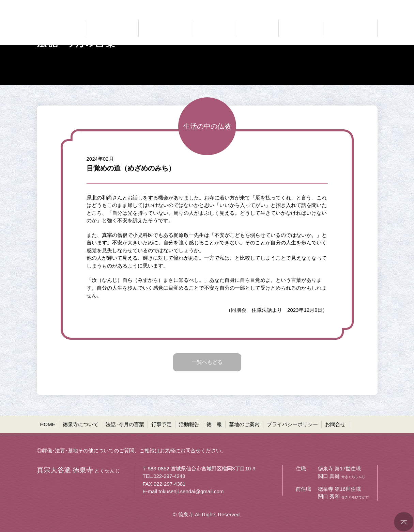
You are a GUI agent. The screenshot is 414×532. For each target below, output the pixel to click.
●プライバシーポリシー (320, 5)
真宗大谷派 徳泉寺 (57, 28)
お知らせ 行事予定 (214, 28)
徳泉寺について (81, 424)
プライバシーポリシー (292, 424)
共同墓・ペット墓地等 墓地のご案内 (349, 28)
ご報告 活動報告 (258, 28)
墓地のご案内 (244, 424)
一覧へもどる (207, 362)
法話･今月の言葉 (125, 424)
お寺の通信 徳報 (300, 28)
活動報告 (189, 424)
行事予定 (162, 424)
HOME (48, 424)
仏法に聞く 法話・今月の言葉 (165, 28)
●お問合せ (365, 5)
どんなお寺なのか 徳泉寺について (112, 28)
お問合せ (335, 424)
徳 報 (214, 424)
